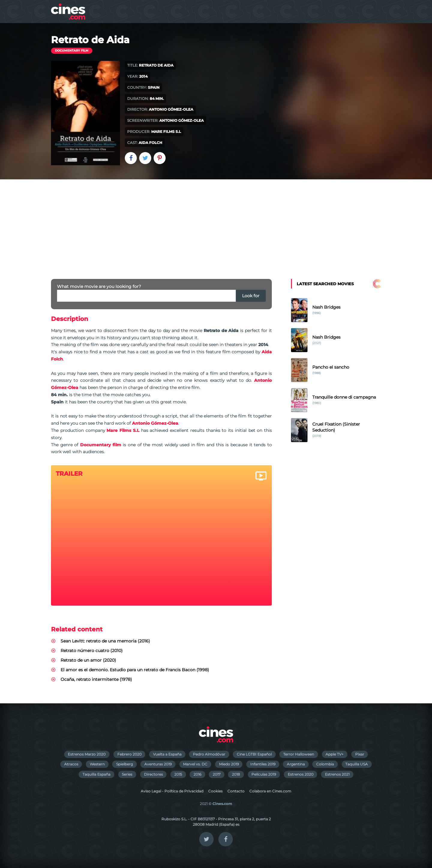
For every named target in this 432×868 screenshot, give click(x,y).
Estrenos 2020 (301, 774)
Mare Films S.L (166, 132)
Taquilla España (96, 774)
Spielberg (124, 764)
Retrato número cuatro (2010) (92, 651)
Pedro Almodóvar (209, 754)
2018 (236, 774)
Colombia (325, 764)
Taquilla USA (357, 764)
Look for (251, 296)
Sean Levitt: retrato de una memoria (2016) (105, 641)
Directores (153, 774)
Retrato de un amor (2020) (88, 660)
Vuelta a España (167, 754)
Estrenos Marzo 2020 (87, 754)
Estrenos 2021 (337, 774)
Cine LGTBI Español (254, 754)
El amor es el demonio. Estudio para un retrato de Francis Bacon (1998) (135, 670)
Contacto (236, 791)
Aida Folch (150, 143)
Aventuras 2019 (158, 764)
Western (97, 764)
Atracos (71, 764)
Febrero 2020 (129, 754)
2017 (217, 774)
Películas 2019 (264, 774)
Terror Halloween (299, 754)
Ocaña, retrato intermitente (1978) (96, 679)
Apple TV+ (334, 754)
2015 (178, 774)
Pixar (360, 754)
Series (127, 774)
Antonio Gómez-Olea (171, 109)
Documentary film (72, 51)
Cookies (215, 791)
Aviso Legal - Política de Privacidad (172, 791)
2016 (197, 774)
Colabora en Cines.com (270, 791)
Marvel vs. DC (195, 764)
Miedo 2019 (229, 764)
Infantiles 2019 (263, 764)
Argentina (296, 764)
